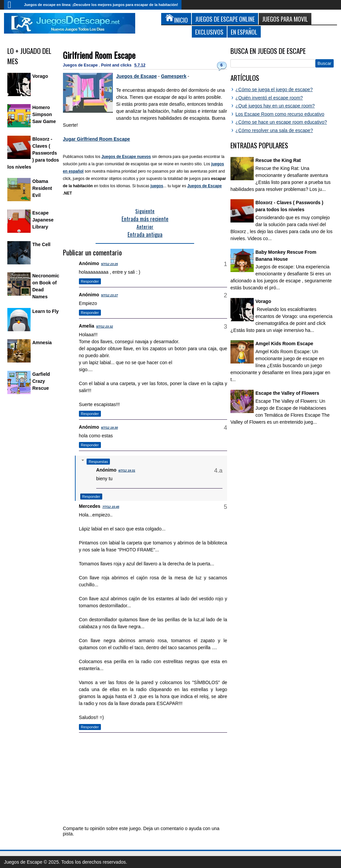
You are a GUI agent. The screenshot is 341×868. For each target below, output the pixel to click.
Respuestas (98, 462)
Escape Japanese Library (43, 220)
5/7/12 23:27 (109, 295)
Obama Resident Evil (42, 188)
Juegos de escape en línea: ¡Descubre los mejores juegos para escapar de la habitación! (101, 5)
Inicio (12, 5)
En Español (244, 32)
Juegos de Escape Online (225, 19)
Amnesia (42, 343)
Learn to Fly (45, 311)
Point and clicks (117, 65)
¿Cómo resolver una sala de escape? (274, 130)
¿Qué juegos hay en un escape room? (275, 106)
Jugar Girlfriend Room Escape (97, 139)
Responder (90, 281)
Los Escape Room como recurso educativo (280, 114)
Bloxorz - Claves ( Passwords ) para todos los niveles (33, 153)
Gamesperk (173, 76)
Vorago (40, 76)
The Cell (41, 244)
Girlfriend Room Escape (99, 55)
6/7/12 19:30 (109, 428)
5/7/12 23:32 (105, 327)
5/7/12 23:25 (109, 264)
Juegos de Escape (81, 65)
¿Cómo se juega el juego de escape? (274, 89)
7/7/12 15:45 (111, 507)
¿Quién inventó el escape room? (269, 98)
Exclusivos (209, 32)
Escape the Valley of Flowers (287, 393)
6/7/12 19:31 (127, 471)
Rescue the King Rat (278, 160)
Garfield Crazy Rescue (41, 381)
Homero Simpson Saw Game (44, 114)
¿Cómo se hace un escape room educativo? (281, 122)
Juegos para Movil (285, 19)
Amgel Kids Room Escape (284, 344)
